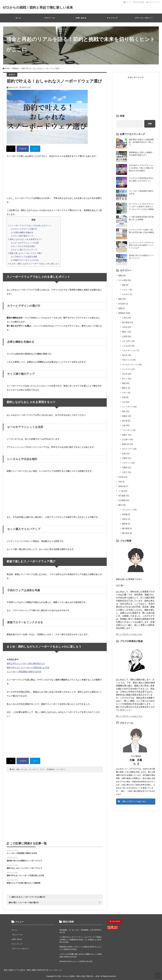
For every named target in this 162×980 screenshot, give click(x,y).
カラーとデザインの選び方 (24, 229)
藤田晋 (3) (126, 524)
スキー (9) (126, 393)
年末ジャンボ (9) (129, 360)
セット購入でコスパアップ (24, 250)
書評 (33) (122, 505)
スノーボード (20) (129, 407)
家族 (18, 769)
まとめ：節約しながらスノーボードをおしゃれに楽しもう (34, 264)
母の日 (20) (127, 355)
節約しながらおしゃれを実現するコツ (25, 239)
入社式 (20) (127, 327)
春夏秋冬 (52, 769)
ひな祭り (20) (128, 439)
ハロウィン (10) (128, 463)
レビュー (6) (127, 290)
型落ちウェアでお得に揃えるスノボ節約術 (24, 883)
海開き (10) (127, 416)
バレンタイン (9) (129, 430)
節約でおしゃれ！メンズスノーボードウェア (24, 868)
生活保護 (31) (124, 500)
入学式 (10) (127, 318)
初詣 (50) (126, 383)
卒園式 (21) (127, 468)
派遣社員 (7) (123, 486)
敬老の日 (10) (128, 444)
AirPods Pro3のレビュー (69, 961)
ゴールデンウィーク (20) (132, 365)
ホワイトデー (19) (129, 449)
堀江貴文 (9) (127, 533)
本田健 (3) (126, 514)
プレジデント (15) (129, 510)
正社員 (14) (123, 477)
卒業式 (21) (127, 458)
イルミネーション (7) (131, 350)
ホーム (127, 2)
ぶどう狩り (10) (128, 341)
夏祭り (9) (126, 388)
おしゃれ (24, 769)
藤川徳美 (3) (127, 528)
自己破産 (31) (124, 496)
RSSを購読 (139, 2)
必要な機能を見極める (22, 232)
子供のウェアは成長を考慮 (24, 257)
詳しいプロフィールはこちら (129, 634)
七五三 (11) (127, 472)
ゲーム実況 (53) (125, 280)
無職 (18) (122, 276)
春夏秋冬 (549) (124, 313)
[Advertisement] (55, 177)
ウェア (42, 769)
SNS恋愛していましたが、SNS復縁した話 (76, 930)
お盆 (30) (126, 425)
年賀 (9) (125, 397)
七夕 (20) (126, 402)
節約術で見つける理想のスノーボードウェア (24, 861)
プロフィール (50, 18)
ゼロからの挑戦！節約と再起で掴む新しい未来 (38, 7)
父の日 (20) (127, 374)
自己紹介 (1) (123, 304)
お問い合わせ (81, 18)
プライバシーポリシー (144, 18)
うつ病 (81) (123, 491)
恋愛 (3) (121, 308)
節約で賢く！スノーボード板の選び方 (24, 903)
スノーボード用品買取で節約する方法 (24, 672)
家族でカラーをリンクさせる (25, 260)
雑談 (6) (125, 285)
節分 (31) (126, 411)
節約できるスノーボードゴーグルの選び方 (28, 897)
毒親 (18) (122, 299)
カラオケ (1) (127, 294)
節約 (13, 769)
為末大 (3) (126, 519)
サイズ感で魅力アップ (22, 236)
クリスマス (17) (128, 369)
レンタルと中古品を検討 (23, 246)
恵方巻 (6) (126, 421)
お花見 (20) (127, 336)
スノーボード (33, 769)
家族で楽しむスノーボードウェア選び (25, 253)
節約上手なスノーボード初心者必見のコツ (26, 664)
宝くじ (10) (127, 379)
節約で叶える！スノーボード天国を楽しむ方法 (28, 668)
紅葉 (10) (126, 453)
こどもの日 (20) (128, 346)
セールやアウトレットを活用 (25, 243)
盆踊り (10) (127, 435)
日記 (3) (121, 482)
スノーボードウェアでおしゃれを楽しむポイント (30, 225)
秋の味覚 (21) (128, 322)
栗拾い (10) (127, 332)
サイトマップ (153, 2)
